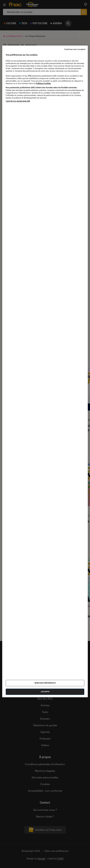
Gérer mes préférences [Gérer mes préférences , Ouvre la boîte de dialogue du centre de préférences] (45, 683)
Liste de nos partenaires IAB (18, 101)
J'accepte (45, 692)
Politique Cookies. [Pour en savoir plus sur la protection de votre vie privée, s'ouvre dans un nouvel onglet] (43, 83)
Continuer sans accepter (75, 49)
